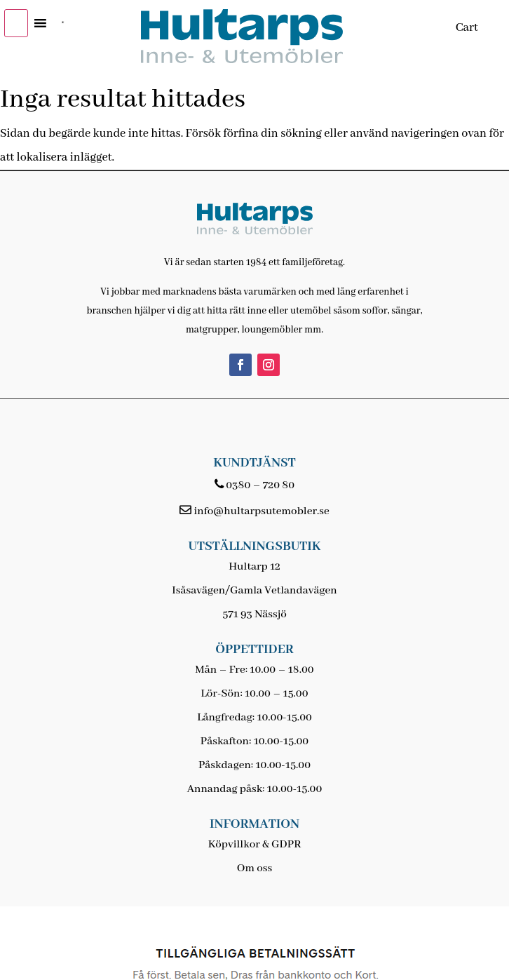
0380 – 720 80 (260, 485)
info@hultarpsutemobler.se (261, 511)
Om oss (254, 868)
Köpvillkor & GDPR (255, 845)
